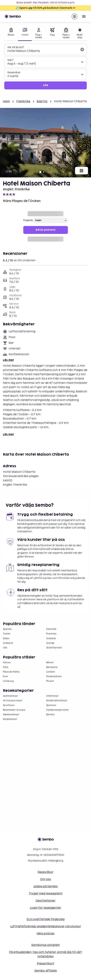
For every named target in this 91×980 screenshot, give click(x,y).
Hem (6, 101)
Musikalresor (10, 719)
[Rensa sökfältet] (82, 49)
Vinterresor (52, 696)
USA (5, 648)
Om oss (45, 879)
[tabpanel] (45, 67)
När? (10, 60)
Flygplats (28, 220)
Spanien (7, 629)
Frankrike (23, 101)
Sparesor (51, 705)
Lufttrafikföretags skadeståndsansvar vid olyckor (46, 926)
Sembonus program (46, 945)
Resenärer (14, 72)
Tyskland (51, 638)
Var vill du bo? (16, 47)
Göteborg (8, 681)
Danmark (51, 629)
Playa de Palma (11, 672)
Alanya (7, 663)
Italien (6, 638)
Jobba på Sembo (45, 886)
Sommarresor (10, 696)
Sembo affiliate (46, 971)
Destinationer (45, 901)
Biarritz (42, 101)
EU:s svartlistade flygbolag (46, 919)
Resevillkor (45, 872)
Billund (50, 663)
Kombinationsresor (57, 701)
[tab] (11, 34)
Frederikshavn (54, 677)
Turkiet (7, 634)
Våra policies (45, 934)
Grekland (8, 643)
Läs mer (8, 360)
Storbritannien (54, 648)
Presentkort (46, 964)
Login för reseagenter (45, 908)
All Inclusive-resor (13, 701)
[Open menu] (84, 16)
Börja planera (45, 230)
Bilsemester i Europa (14, 710)
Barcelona (52, 667)
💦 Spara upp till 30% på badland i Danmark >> (46, 8)
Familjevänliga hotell (57, 710)
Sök (46, 85)
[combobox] (43, 51)
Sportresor (9, 705)
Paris (5, 667)
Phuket (50, 681)
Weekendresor (11, 715)
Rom (5, 677)
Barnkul (50, 715)
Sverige (50, 643)
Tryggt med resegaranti (45, 894)
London (51, 672)
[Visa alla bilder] (82, 171)
